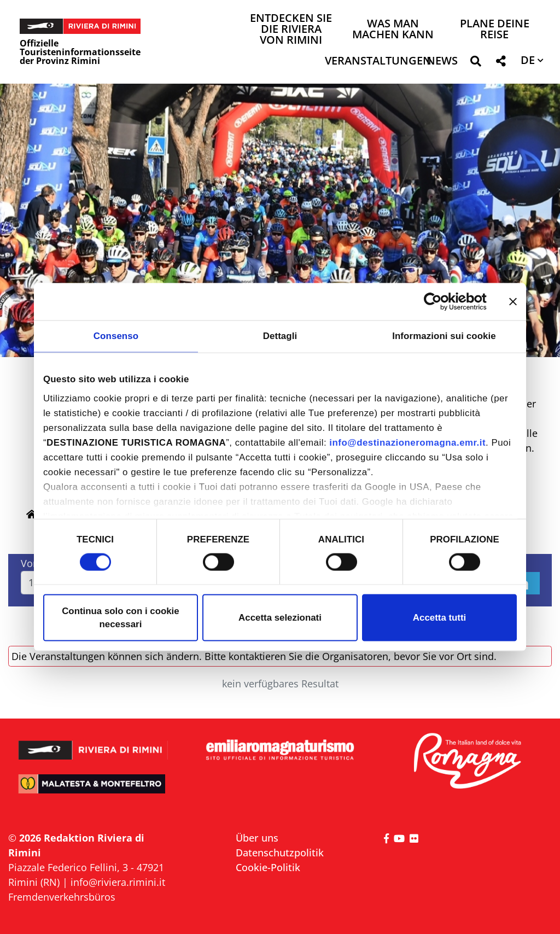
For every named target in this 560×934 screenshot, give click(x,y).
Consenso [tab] (116, 336)
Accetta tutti (439, 618)
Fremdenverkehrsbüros (62, 897)
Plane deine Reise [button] (495, 30)
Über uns (257, 838)
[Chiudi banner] (513, 301)
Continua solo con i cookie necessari (121, 618)
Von (30, 563)
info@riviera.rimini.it (118, 882)
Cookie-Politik (268, 867)
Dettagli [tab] (280, 336)
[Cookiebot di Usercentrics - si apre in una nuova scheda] (439, 301)
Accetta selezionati (280, 618)
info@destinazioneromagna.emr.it (407, 443)
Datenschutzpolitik (280, 853)
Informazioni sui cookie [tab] (444, 336)
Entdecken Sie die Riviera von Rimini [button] (291, 30)
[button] (476, 63)
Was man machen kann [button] (393, 30)
